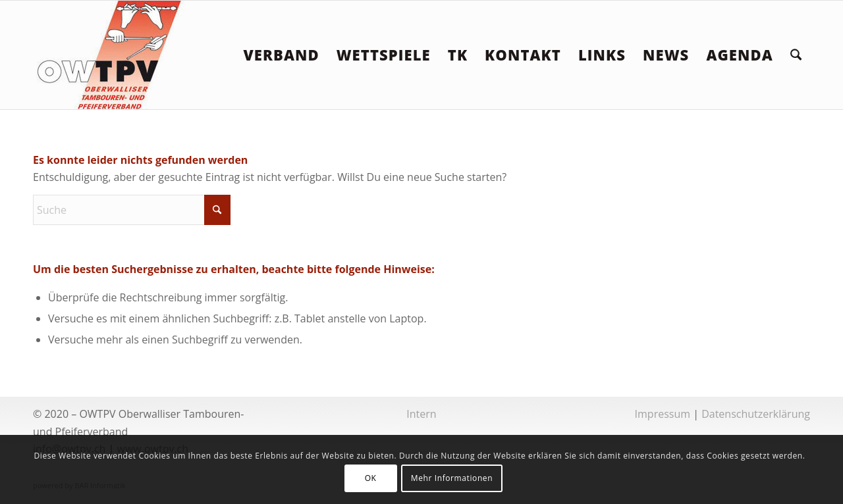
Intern (421, 414)
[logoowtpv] (110, 55)
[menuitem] (281, 55)
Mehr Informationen (452, 478)
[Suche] (796, 55)
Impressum (663, 414)
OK (371, 478)
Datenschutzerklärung (756, 414)
